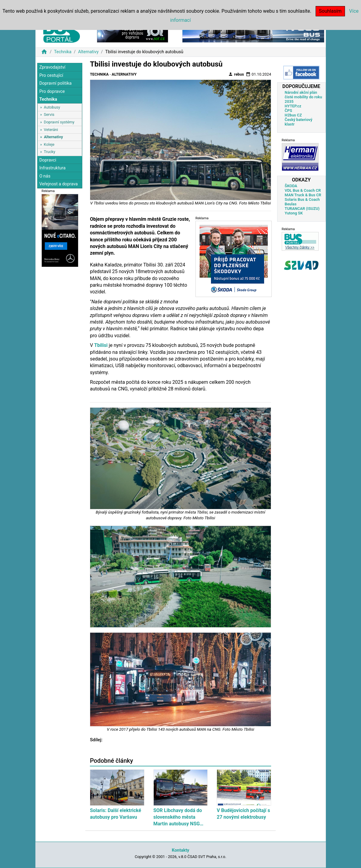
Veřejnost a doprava (59, 184)
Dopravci (48, 160)
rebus (236, 74)
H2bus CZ (293, 115)
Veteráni (51, 130)
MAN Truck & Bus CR (303, 195)
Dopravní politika (56, 83)
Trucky (50, 152)
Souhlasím (330, 11)
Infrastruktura (53, 168)
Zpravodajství (52, 67)
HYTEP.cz (293, 106)
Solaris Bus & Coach (302, 199)
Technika (63, 52)
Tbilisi (101, 345)
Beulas (291, 204)
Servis (49, 114)
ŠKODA (291, 186)
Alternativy (88, 52)
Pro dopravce (52, 91)
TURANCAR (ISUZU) (302, 209)
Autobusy (52, 107)
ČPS (288, 111)
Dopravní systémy (59, 122)
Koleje (49, 144)
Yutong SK (294, 213)
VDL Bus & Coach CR (303, 190)
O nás (45, 176)
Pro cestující (51, 75)
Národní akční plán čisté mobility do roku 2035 (304, 97)
